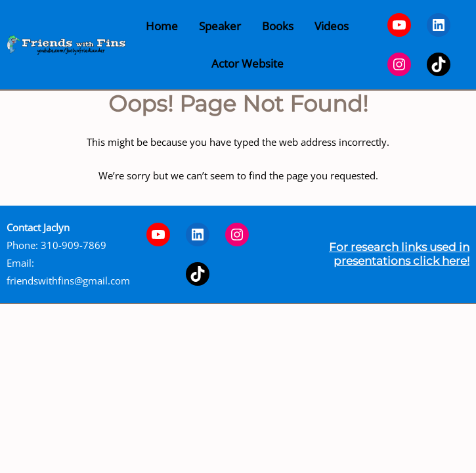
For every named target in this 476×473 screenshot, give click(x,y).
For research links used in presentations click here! (399, 254)
